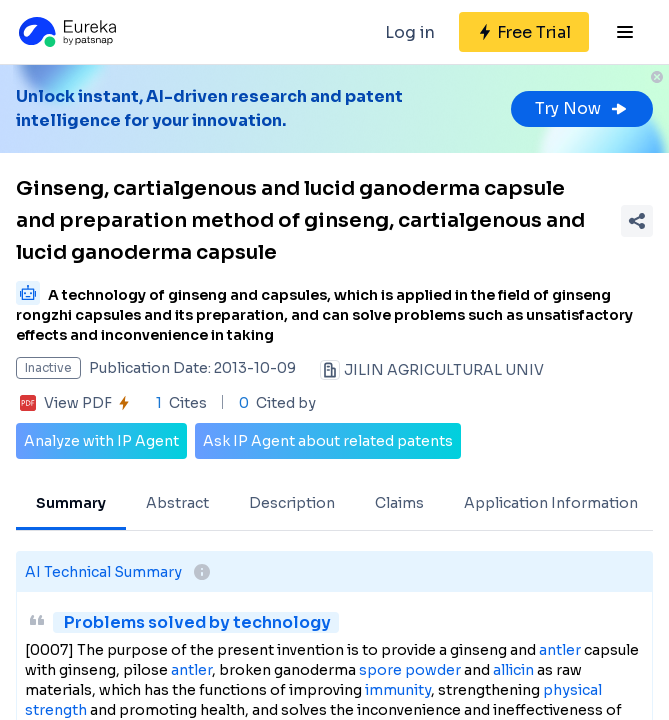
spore (380, 670)
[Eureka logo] (66, 32)
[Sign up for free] (524, 32)
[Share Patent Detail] (637, 221)
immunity (398, 690)
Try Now (582, 108)
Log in (410, 32)
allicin (513, 670)
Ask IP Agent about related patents (328, 441)
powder (433, 670)
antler (560, 650)
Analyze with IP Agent (101, 441)
